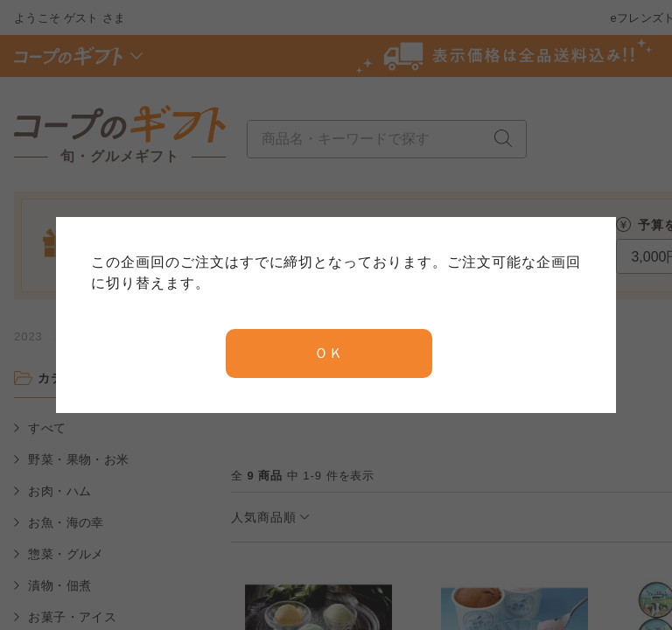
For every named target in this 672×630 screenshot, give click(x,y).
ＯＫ (329, 353)
